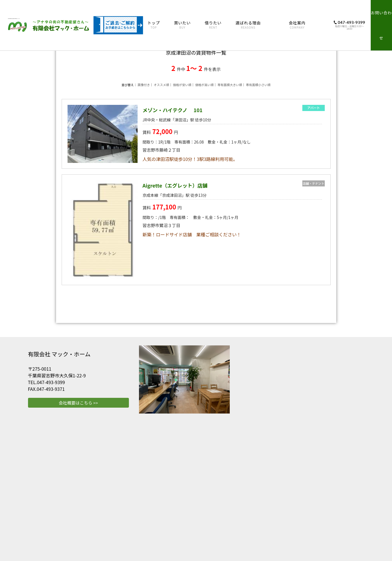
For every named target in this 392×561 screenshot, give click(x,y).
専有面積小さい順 (258, 85)
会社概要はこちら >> (78, 403)
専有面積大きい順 (230, 85)
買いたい (182, 25)
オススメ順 (162, 85)
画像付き (144, 85)
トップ (154, 25)
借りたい (213, 25)
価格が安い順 (182, 85)
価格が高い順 (204, 85)
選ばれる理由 (248, 25)
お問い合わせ (381, 25)
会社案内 (297, 25)
